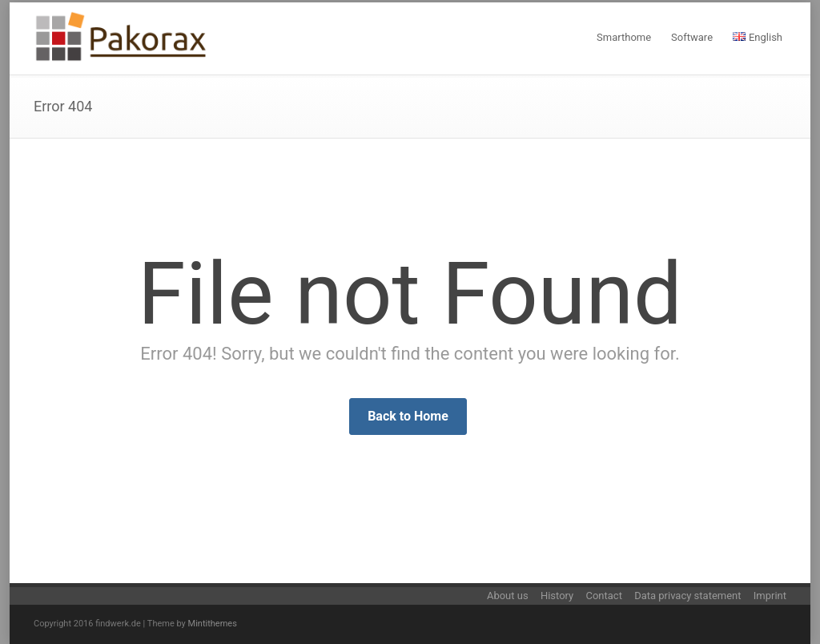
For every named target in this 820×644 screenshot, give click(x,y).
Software (692, 37)
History (557, 596)
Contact (603, 596)
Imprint (770, 596)
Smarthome (624, 37)
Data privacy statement (687, 596)
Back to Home (408, 416)
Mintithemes (213, 624)
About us (508, 596)
